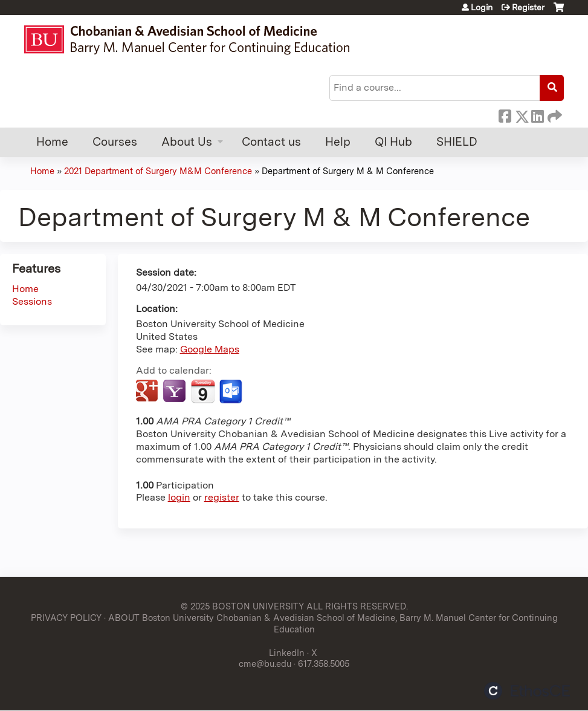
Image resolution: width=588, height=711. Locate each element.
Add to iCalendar (203, 391)
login (179, 497)
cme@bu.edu (265, 664)
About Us (187, 142)
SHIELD (457, 142)
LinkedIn (537, 114)
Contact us (271, 142)
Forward (554, 114)
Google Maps (210, 349)
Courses (115, 142)
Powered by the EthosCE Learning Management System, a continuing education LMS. (527, 691)
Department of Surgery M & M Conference (348, 171)
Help (338, 142)
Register (528, 7)
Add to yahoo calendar (176, 392)
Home (52, 142)
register (222, 497)
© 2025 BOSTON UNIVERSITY (242, 606)
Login (482, 7)
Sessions (32, 301)
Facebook (505, 114)
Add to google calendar (148, 392)
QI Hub (393, 142)
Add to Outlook (232, 392)
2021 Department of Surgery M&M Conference (158, 171)
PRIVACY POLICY (66, 618)
